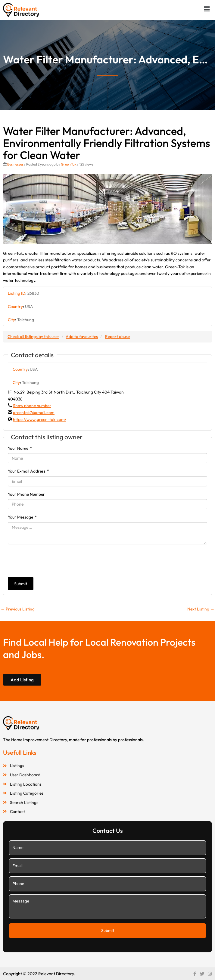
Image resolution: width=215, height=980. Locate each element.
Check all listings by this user (33, 336)
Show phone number (32, 406)
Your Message (22, 517)
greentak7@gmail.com (34, 412)
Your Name (20, 448)
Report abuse (117, 336)
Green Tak (69, 164)
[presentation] (54, 561)
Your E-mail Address (28, 471)
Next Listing (201, 609)
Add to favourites (82, 336)
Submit (21, 584)
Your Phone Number (26, 494)
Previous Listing (18, 609)
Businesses (15, 164)
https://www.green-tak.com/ (40, 419)
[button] (207, 9)
